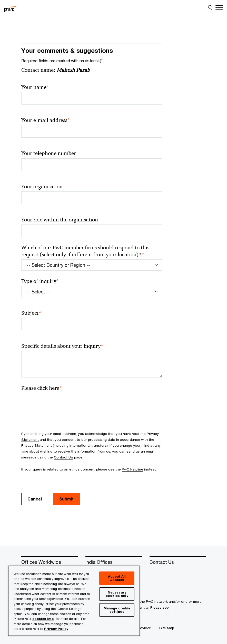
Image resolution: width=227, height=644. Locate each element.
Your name (35, 87)
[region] (74, 601)
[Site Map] (167, 628)
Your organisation (42, 187)
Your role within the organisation (60, 220)
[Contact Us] (178, 562)
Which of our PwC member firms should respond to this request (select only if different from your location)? (85, 251)
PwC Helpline (132, 469)
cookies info (43, 619)
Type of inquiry (40, 281)
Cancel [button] (35, 499)
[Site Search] (210, 8)
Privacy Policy (56, 629)
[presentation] (60, 403)
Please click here (42, 388)
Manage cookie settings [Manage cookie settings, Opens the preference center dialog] (117, 610)
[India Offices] (114, 562)
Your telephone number (49, 153)
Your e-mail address (46, 120)
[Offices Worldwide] (50, 562)
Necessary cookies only (117, 594)
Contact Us (63, 457)
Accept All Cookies (117, 578)
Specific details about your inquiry (62, 346)
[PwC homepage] (10, 8)
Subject (31, 313)
